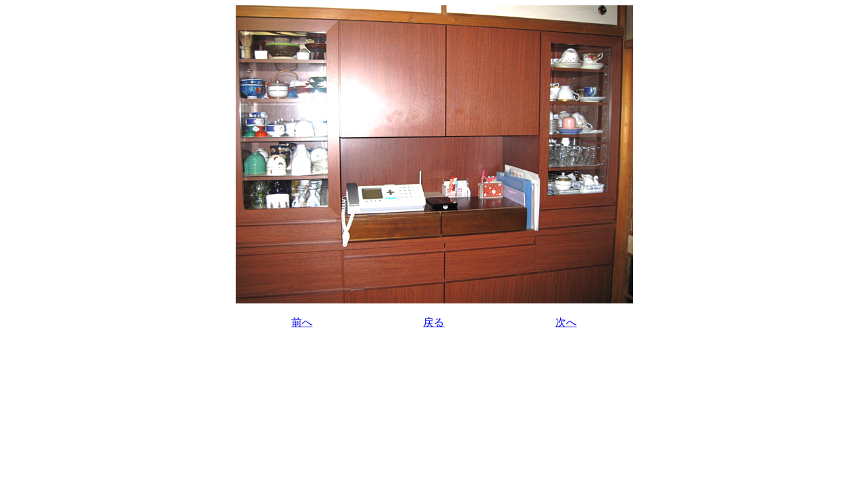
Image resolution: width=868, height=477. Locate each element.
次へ (566, 322)
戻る (434, 322)
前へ (302, 322)
